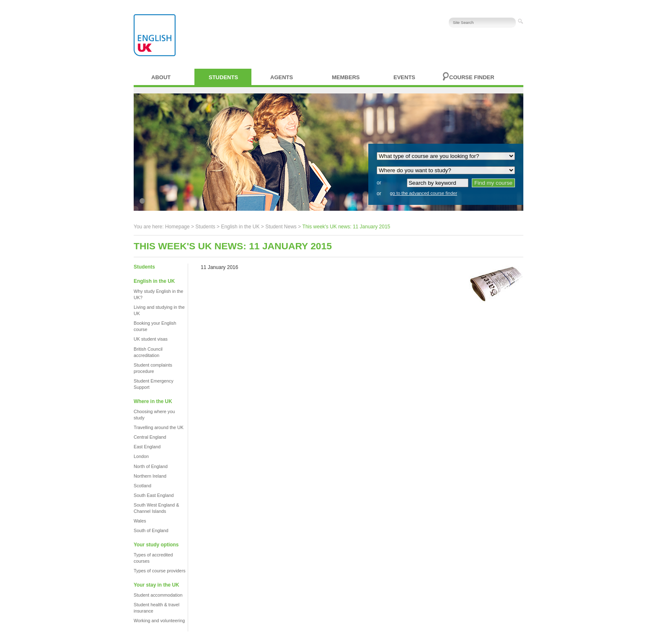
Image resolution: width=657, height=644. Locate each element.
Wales (140, 521)
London (141, 456)
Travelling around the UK (159, 427)
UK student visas (151, 339)
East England (147, 447)
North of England (151, 466)
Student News (281, 227)
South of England (151, 530)
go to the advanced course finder (424, 193)
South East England (154, 495)
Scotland (142, 486)
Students (223, 77)
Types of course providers (160, 571)
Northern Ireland (150, 476)
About (161, 77)
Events (404, 77)
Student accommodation (158, 595)
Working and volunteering (159, 621)
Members (346, 77)
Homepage (177, 227)
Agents (282, 77)
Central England (150, 437)
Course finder (472, 77)
